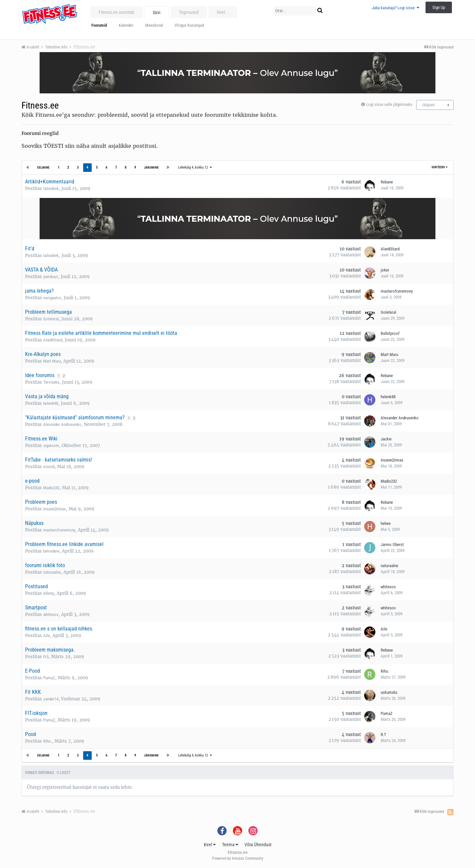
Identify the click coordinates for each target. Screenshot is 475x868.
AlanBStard (390, 249)
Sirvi (157, 13)
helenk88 (51, 403)
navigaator (52, 298)
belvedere (51, 551)
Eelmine (44, 167)
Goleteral (51, 319)
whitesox (388, 587)
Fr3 (46, 657)
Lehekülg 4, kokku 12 (195, 167)
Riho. (385, 671)
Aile (47, 636)
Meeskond (154, 25)
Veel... (223, 12)
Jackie (386, 439)
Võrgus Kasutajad (189, 25)
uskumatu (389, 692)
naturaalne (52, 572)
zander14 (51, 699)
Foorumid (99, 25)
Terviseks (51, 382)
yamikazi (51, 277)
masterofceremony (397, 291)
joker (385, 270)
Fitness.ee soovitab (116, 12)
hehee (386, 523)
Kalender (126, 25)
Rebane (387, 182)
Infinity (49, 593)
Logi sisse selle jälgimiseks (389, 104)
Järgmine (151, 167)
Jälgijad (428, 105)
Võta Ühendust (258, 845)
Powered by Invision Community (238, 858)
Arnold (49, 467)
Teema (230, 845)
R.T (383, 735)
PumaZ (49, 678)
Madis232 (51, 488)
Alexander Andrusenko (62, 424)
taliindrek (51, 189)
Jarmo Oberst (392, 545)
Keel (210, 845)
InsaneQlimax (392, 460)
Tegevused (189, 12)
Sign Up (439, 7)
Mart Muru (52, 361)
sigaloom (51, 446)
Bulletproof (390, 333)
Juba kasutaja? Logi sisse (396, 8)
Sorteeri (440, 167)
